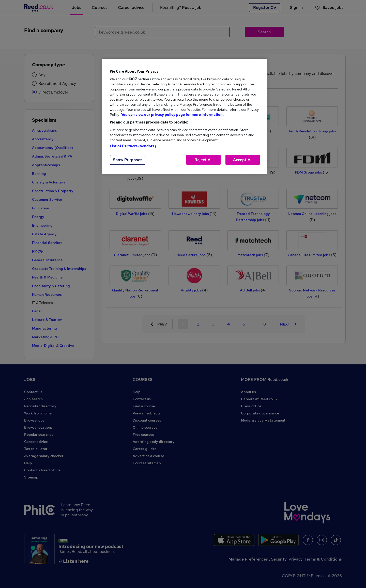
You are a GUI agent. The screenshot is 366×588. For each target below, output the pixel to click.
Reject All (203, 160)
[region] (185, 116)
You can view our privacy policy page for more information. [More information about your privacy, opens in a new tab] (172, 115)
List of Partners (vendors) (133, 146)
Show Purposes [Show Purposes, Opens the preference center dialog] (128, 160)
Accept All (243, 160)
